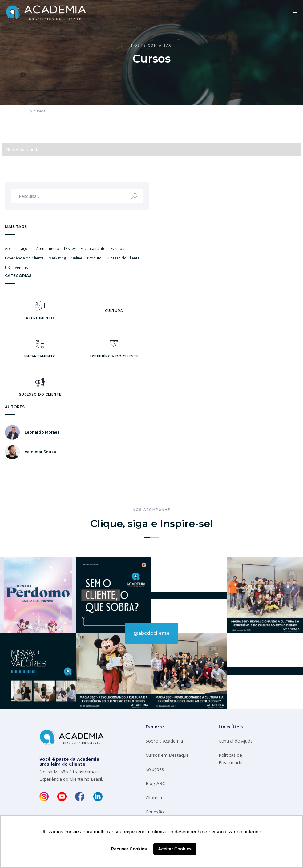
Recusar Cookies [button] (129, 849)
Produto (94, 258)
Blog (24, 111)
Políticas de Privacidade (230, 759)
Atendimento (48, 249)
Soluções (155, 769)
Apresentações (18, 249)
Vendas (21, 268)
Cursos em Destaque (167, 755)
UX (7, 268)
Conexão (155, 812)
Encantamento (93, 249)
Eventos (117, 249)
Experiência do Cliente (24, 258)
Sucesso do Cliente (123, 258)
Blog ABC (155, 783)
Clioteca (154, 798)
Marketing (57, 258)
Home (10, 111)
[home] (46, 13)
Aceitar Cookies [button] (175, 849)
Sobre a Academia (164, 741)
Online (77, 258)
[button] (295, 13)
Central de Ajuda (236, 741)
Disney (70, 249)
